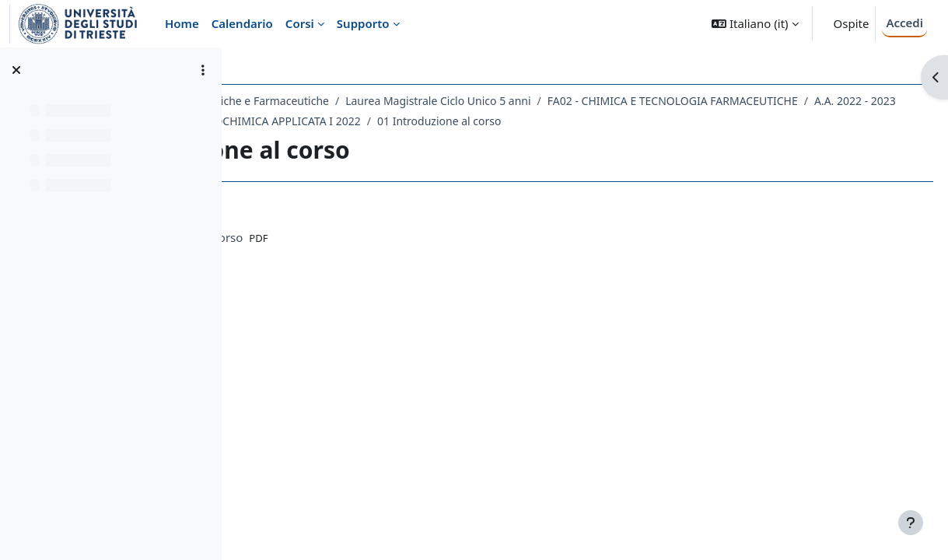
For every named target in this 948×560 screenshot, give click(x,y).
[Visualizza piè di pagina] (911, 523)
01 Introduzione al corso (621, 141)
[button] (755, 24)
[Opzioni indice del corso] (203, 70)
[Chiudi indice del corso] (16, 70)
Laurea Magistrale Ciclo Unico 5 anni (621, 101)
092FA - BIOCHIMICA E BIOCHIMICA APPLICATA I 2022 (406, 141)
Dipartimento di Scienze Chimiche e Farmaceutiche (381, 101)
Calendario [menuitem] (242, 23)
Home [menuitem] (182, 23)
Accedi (904, 23)
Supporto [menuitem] (363, 23)
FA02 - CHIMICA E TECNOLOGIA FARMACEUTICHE (394, 121)
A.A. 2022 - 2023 (576, 121)
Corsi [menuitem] (300, 23)
